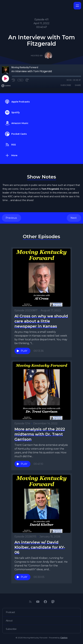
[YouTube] (38, 602)
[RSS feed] (30, 602)
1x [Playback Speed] (20, 80)
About (9, 621)
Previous (11, 218)
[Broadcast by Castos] (6, 86)
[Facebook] (45, 602)
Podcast (10, 612)
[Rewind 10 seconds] (14, 80)
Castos (64, 638)
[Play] (5, 78)
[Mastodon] (53, 602)
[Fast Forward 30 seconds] (27, 80)
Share (78, 85)
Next (74, 218)
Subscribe (66, 85)
